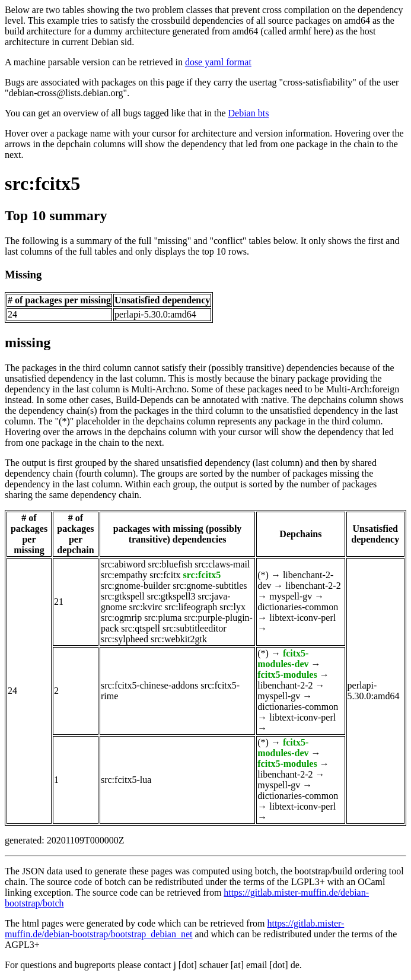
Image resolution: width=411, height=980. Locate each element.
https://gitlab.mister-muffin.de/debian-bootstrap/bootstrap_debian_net (174, 929)
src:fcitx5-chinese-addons (149, 685)
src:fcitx (165, 575)
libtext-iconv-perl (302, 618)
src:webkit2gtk (179, 639)
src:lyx (232, 607)
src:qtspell (141, 628)
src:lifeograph (191, 607)
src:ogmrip (121, 618)
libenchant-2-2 (313, 586)
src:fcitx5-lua (126, 780)
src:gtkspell (123, 596)
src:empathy (124, 575)
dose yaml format (218, 62)
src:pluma (163, 618)
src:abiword (123, 564)
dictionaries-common (298, 607)
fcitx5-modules (287, 675)
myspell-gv (291, 596)
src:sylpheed (125, 639)
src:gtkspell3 (171, 596)
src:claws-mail (222, 564)
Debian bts (249, 113)
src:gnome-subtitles (210, 586)
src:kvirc (146, 607)
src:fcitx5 (42, 183)
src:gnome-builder (136, 586)
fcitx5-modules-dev (283, 659)
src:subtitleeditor (195, 628)
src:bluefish (170, 564)
